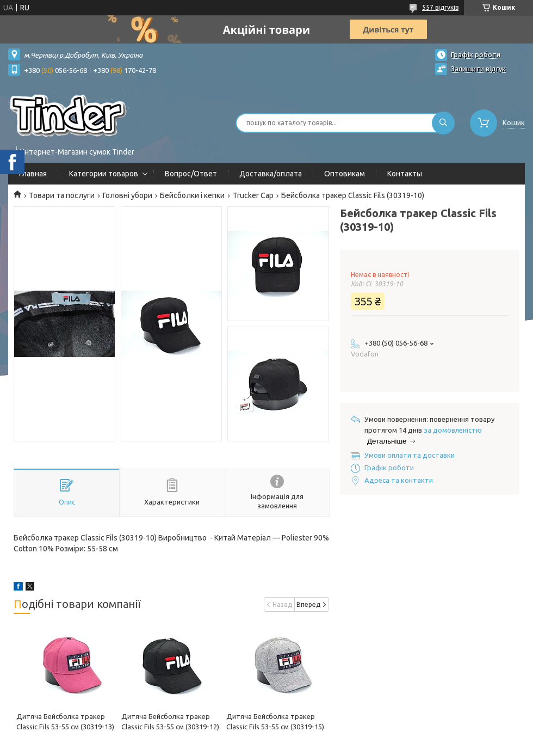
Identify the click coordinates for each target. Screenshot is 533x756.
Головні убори (128, 195)
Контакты (405, 174)
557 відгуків (440, 7)
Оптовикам (345, 174)
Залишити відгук (478, 69)
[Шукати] (443, 123)
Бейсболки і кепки (192, 195)
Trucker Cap (253, 195)
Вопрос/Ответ (191, 174)
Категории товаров (104, 174)
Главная (33, 174)
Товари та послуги (62, 195)
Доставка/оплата (271, 174)
